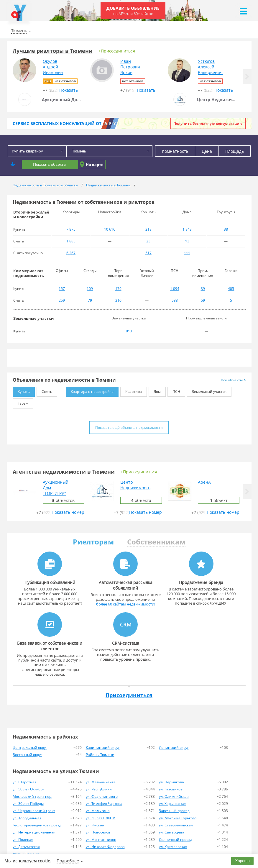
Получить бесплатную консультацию (208, 123)
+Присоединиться (117, 51)
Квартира (131, 390)
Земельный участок (207, 390)
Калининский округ (103, 748)
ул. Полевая (23, 840)
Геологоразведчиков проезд (37, 825)
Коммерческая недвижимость (29, 273)
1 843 (187, 229)
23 (148, 241)
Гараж (20, 402)
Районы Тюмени (100, 755)
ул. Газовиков (171, 789)
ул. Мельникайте (101, 782)
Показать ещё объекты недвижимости (129, 428)
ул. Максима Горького (178, 818)
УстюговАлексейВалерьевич (210, 67)
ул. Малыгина (98, 811)
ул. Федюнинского (102, 796)
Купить (21, 390)
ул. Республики (99, 789)
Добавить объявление (133, 11)
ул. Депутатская (26, 847)
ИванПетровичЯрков (130, 67)
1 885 (71, 241)
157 (62, 289)
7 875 (71, 229)
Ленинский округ (174, 748)
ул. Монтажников (101, 840)
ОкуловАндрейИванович (53, 67)
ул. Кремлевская (173, 847)
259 (62, 300)
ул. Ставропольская (176, 825)
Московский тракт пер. (32, 796)
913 (129, 331)
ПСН (174, 390)
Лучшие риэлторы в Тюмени (53, 51)
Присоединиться (129, 695)
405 (231, 289)
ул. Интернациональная (34, 832)
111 (187, 253)
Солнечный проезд (176, 840)
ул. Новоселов (98, 832)
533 (175, 300)
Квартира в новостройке (90, 390)
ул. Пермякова (171, 782)
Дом (155, 390)
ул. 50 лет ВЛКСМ (101, 818)
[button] (247, 77)
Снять (44, 390)
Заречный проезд (174, 811)
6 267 (71, 253)
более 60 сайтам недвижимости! (126, 604)
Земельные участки (33, 318)
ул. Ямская (95, 825)
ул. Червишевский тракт (34, 811)
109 (90, 289)
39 (203, 289)
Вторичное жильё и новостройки (31, 214)
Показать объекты (50, 164)
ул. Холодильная (27, 818)
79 (90, 300)
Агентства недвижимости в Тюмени (64, 472)
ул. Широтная (25, 782)
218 (148, 229)
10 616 (110, 229)
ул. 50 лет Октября (29, 789)
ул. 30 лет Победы (28, 804)
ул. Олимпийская (174, 796)
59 (203, 300)
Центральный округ (30, 748)
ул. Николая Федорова (105, 847)
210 (118, 300)
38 (226, 229)
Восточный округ (27, 755)
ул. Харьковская (173, 804)
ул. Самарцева (172, 832)
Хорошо (243, 861)
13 (187, 241)
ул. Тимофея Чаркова (104, 804)
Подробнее (68, 861)
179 (118, 289)
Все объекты (233, 380)
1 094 (175, 289)
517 (148, 253)
